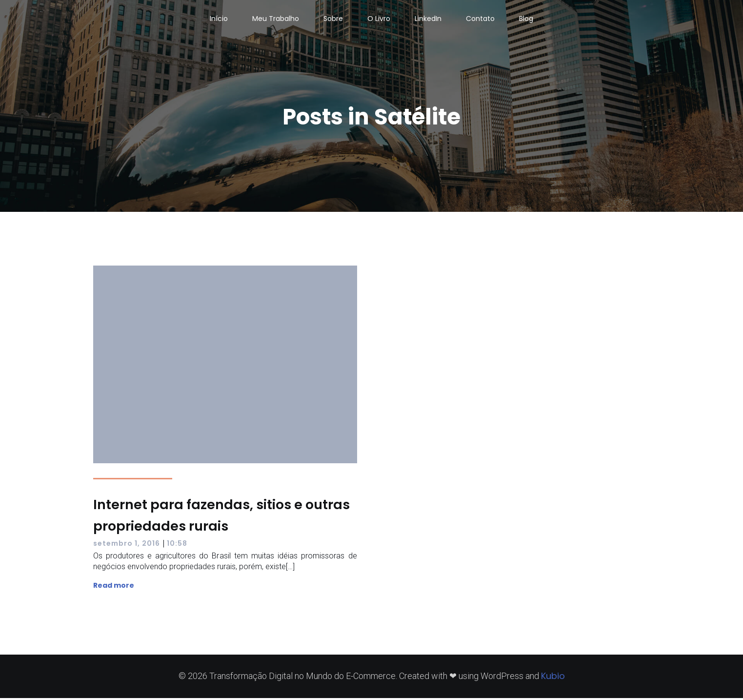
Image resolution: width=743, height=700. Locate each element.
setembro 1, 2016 (127, 545)
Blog (526, 20)
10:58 (177, 545)
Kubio (553, 678)
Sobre (333, 20)
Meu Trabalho (276, 20)
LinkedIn (428, 20)
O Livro (379, 20)
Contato (480, 20)
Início (219, 20)
